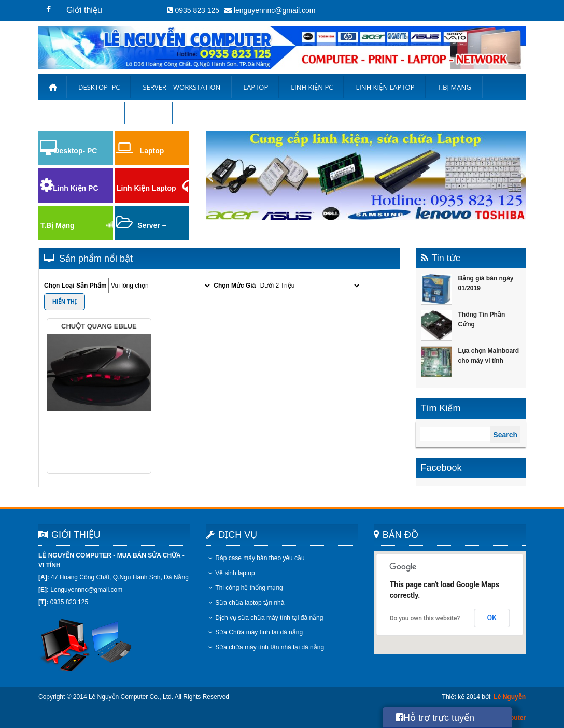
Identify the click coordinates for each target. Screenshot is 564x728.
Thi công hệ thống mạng (245, 588)
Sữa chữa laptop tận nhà (246, 603)
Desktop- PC (99, 87)
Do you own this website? (425, 618)
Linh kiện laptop (385, 87)
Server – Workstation (181, 87)
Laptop (256, 87)
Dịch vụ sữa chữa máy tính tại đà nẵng (266, 618)
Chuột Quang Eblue (99, 326)
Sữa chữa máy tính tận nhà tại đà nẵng (266, 647)
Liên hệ (149, 113)
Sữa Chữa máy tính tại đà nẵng (256, 632)
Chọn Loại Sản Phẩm (75, 286)
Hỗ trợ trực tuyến (435, 718)
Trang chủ (53, 87)
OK (492, 618)
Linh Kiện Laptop (146, 188)
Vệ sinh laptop (231, 573)
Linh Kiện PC (312, 87)
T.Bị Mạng (454, 87)
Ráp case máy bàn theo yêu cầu (256, 558)
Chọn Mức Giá (235, 286)
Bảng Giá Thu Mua (82, 113)
